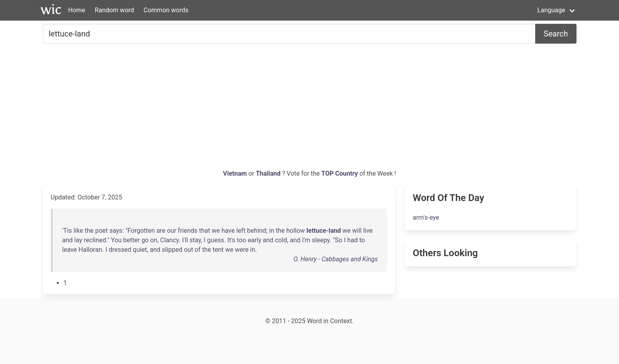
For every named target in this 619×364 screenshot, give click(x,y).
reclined (95, 240)
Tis (67, 231)
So (339, 240)
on (154, 240)
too (242, 240)
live (368, 231)
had (353, 240)
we (216, 231)
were (242, 250)
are (161, 231)
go (145, 240)
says (116, 231)
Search (556, 34)
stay (195, 240)
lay (78, 240)
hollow (296, 231)
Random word (115, 10)
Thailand (269, 173)
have (228, 231)
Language (551, 10)
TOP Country (339, 173)
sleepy (321, 240)
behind (256, 231)
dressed (120, 250)
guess (216, 240)
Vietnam (236, 173)
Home (77, 10)
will (357, 231)
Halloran (91, 250)
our (171, 231)
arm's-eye (426, 217)
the (89, 231)
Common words (166, 10)
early (255, 240)
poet (102, 231)
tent (218, 250)
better (131, 240)
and (68, 240)
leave (70, 250)
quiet (140, 250)
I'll (185, 240)
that (204, 231)
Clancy (169, 240)
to (362, 240)
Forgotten (141, 231)
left (241, 231)
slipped (172, 250)
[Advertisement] (310, 109)
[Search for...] (289, 34)
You (116, 240)
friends (188, 231)
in (272, 231)
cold (281, 240)
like (78, 231)
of (198, 250)
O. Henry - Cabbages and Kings (336, 259)
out (188, 250)
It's (231, 240)
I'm (306, 240)
